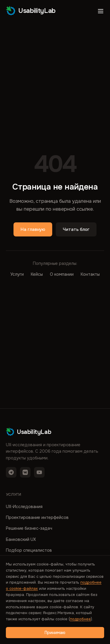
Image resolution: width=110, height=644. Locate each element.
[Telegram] (11, 472)
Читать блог (76, 229)
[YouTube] (39, 472)
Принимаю (55, 633)
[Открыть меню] (101, 11)
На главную (33, 229)
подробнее (80, 619)
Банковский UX (21, 539)
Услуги (17, 274)
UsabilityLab (31, 11)
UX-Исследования (24, 507)
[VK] (25, 472)
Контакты (90, 274)
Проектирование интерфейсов (37, 517)
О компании (62, 274)
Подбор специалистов (29, 550)
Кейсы (37, 274)
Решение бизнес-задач (29, 528)
